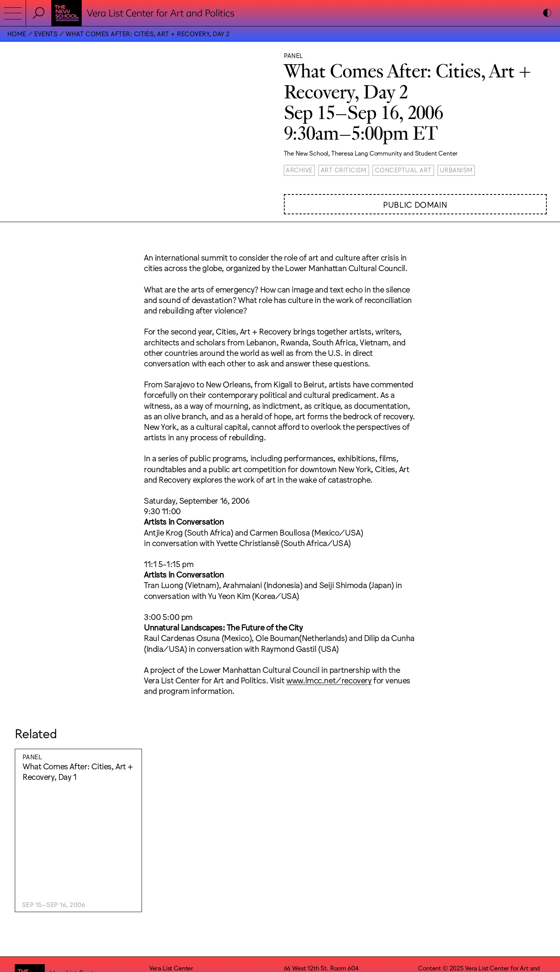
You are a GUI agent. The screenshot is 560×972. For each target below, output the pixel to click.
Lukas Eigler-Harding (507, 879)
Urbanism (456, 170)
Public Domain (415, 204)
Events (46, 33)
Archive (299, 170)
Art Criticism (344, 170)
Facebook (297, 902)
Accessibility (301, 886)
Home (17, 33)
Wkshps (460, 879)
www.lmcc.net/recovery (329, 680)
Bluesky (294, 909)
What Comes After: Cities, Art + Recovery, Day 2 (148, 33)
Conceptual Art (403, 170)
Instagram (297, 894)
